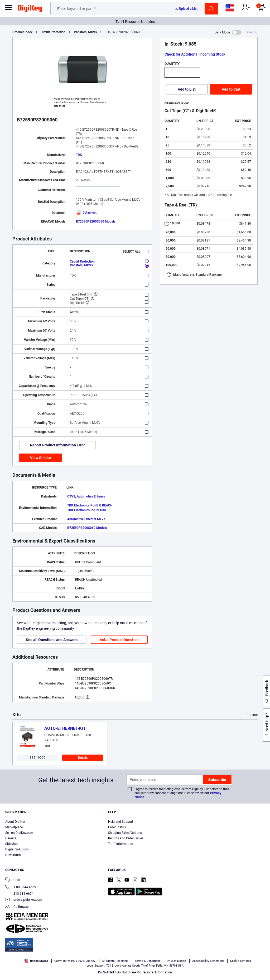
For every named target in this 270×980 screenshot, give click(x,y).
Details (83, 758)
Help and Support (121, 822)
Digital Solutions (17, 849)
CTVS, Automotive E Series (86, 496)
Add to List (187, 89)
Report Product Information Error (57, 445)
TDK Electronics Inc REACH (87, 510)
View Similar (41, 458)
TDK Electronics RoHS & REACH (90, 505)
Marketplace (14, 827)
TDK (79, 155)
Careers (11, 838)
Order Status (117, 827)
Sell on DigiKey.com (19, 833)
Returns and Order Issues (126, 838)
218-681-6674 (19, 894)
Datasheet (86, 213)
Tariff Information (121, 844)
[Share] (252, 32)
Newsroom (13, 855)
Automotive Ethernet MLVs (86, 519)
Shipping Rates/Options (125, 833)
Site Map (11, 844)
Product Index (22, 32)
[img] (30, 9)
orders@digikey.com (24, 900)
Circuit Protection (53, 32)
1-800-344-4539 (21, 887)
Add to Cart (231, 89)
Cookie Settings (241, 961)
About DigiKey (15, 822)
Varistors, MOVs (85, 32)
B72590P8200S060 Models (96, 221)
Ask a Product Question (119, 640)
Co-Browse (17, 907)
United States (36, 961)
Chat (13, 880)
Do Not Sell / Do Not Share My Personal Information (135, 972)
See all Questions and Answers (52, 640)
